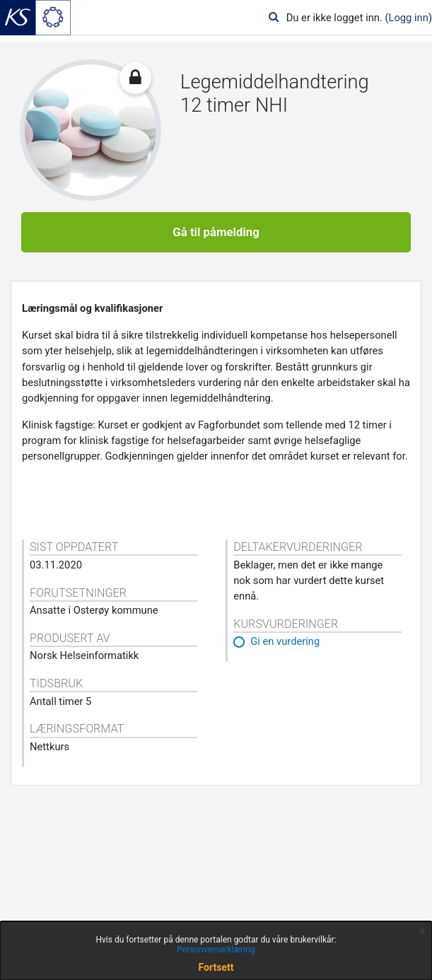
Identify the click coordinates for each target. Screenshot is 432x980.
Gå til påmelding (216, 232)
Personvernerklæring (216, 950)
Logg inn (409, 18)
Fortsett (216, 967)
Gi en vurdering (285, 641)
